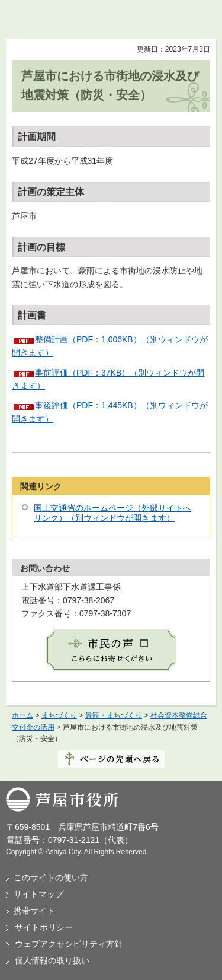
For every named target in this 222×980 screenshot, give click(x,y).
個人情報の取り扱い (52, 960)
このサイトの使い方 (51, 877)
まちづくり (59, 715)
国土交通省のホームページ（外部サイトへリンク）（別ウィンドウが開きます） (112, 513)
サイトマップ (38, 894)
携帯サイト (34, 911)
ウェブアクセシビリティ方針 (69, 944)
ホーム (22, 715)
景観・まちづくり (114, 715)
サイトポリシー (44, 927)
